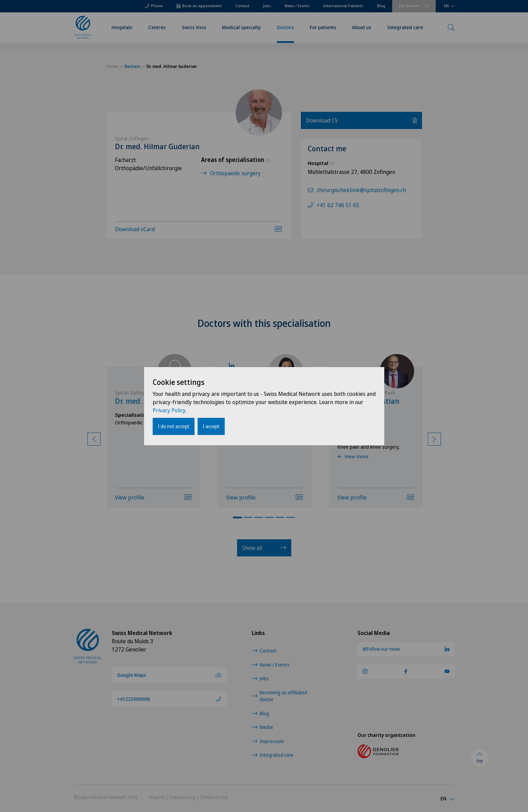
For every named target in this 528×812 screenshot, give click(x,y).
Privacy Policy (169, 410)
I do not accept (174, 426)
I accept (211, 426)
